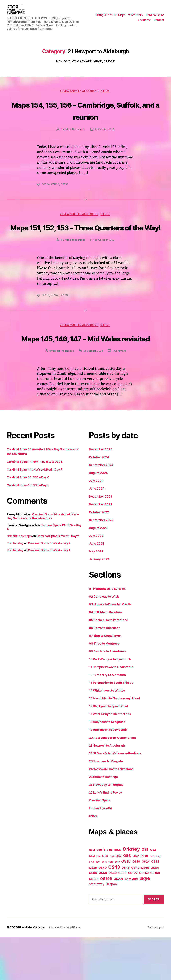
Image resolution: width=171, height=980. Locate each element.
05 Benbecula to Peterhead (108, 663)
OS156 (65, 202)
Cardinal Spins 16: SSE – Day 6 (28, 521)
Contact (159, 22)
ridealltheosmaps (74, 147)
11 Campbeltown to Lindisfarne (111, 710)
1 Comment (120, 394)
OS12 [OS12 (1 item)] (158, 900)
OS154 (46, 202)
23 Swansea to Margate (106, 804)
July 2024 (96, 524)
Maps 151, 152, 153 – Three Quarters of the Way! (85, 251)
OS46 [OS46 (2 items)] (125, 911)
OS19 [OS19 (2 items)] (136, 905)
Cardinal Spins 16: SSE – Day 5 (28, 529)
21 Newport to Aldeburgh (79, 97)
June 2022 (97, 587)
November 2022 (101, 548)
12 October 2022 (93, 394)
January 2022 (99, 602)
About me (144, 22)
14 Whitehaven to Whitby (107, 734)
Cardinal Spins (155, 17)
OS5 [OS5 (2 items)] (105, 899)
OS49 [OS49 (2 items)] (135, 911)
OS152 (55, 326)
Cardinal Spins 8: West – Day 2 (58, 579)
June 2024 (97, 532)
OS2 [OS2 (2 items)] (153, 893)
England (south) (100, 851)
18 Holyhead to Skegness (107, 765)
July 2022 (96, 579)
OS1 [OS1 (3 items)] (145, 893)
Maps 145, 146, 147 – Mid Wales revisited (85, 375)
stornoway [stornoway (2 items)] (97, 927)
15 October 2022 (105, 147)
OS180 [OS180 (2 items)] (94, 922)
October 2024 (99, 501)
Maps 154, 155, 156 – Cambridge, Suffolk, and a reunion (86, 122)
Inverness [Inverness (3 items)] (112, 893)
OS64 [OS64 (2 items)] (155, 911)
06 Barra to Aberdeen (105, 671)
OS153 (65, 326)
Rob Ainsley (15, 586)
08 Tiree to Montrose (104, 687)
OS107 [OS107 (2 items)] (133, 916)
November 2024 (101, 493)
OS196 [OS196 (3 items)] (106, 922)
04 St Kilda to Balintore (105, 656)
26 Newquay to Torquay (106, 828)
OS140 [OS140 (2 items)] (144, 916)
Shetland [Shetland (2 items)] (131, 922)
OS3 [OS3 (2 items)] (92, 899)
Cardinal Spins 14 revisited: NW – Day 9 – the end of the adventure (43, 560)
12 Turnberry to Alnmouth (107, 718)
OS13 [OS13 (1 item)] (91, 905)
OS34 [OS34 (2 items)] (155, 905)
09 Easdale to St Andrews (107, 695)
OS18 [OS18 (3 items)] (126, 904)
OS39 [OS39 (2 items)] (93, 911)
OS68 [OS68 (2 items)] (103, 916)
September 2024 (101, 508)
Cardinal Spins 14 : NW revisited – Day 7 (35, 513)
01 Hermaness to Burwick (107, 632)
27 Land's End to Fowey (105, 836)
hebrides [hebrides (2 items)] (95, 893)
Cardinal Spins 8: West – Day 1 (49, 593)
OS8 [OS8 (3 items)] (127, 899)
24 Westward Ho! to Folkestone (111, 812)
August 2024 (98, 516)
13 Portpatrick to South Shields (111, 726)
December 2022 (101, 540)
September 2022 (101, 563)
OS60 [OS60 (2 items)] (145, 911)
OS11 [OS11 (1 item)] (152, 900)
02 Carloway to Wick (104, 640)
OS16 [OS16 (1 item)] (111, 905)
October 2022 (99, 555)
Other (107, 97)
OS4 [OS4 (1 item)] (98, 900)
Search (154, 943)
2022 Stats (136, 17)
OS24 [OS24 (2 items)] (146, 905)
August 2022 (98, 571)
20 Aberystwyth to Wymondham (112, 781)
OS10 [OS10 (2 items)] (144, 899)
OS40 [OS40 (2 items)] (103, 911)
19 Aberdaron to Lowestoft (108, 773)
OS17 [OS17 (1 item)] (117, 905)
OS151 (46, 326)
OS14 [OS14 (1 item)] (98, 905)
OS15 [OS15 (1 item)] (104, 905)
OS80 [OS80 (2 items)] (122, 916)
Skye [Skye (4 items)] (145, 922)
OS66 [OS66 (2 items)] (93, 916)
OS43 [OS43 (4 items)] (114, 910)
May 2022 (96, 595)
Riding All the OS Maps (111, 17)
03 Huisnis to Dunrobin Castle (110, 648)
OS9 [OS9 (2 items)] (136, 899)
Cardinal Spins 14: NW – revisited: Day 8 (35, 505)
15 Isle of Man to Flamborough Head (114, 742)
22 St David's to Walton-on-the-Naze (115, 797)
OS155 (56, 202)
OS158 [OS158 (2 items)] (155, 916)
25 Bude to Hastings (103, 820)
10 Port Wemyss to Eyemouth (110, 703)
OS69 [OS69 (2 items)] (112, 916)
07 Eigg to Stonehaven (105, 679)
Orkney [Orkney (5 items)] (131, 892)
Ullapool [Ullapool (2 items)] (112, 927)
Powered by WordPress (68, 971)
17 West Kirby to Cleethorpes (110, 757)
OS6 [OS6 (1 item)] (112, 900)
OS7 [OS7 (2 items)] (119, 899)
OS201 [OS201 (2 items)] (118, 922)
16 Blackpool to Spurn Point (108, 750)
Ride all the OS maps (33, 971)
